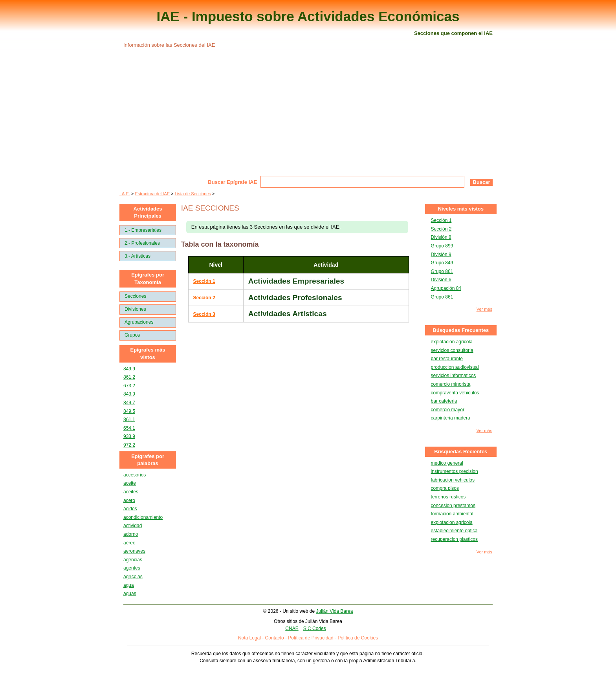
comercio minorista (451, 384)
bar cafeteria (444, 401)
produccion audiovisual (455, 367)
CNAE (292, 628)
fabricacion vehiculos (453, 480)
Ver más (484, 309)
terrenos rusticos (448, 497)
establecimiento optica (454, 531)
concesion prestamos (453, 506)
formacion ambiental (452, 514)
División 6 (441, 280)
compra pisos (445, 488)
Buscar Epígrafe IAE (232, 182)
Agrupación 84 (446, 288)
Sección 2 (204, 298)
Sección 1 (204, 281)
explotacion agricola (452, 342)
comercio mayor (448, 410)
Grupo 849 (442, 263)
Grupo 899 (442, 246)
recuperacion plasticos (454, 539)
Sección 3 (204, 314)
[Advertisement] (308, 117)
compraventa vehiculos (455, 393)
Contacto (275, 638)
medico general (447, 463)
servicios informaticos (454, 376)
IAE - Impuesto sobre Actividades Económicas (308, 16)
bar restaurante (447, 359)
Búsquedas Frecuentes (461, 330)
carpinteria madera (451, 418)
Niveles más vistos (461, 209)
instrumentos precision (455, 471)
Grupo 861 (442, 271)
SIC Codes (315, 628)
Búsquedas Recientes (461, 452)
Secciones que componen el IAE (453, 33)
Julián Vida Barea (335, 611)
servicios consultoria (452, 350)
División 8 (441, 237)
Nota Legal (249, 638)
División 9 (441, 255)
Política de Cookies (358, 638)
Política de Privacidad (311, 638)
